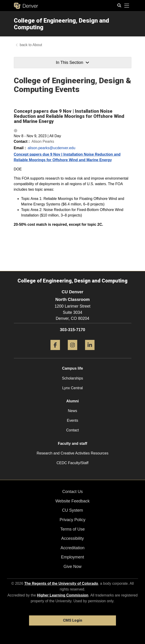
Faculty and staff (72, 444)
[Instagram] (72, 352)
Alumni (72, 401)
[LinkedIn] (90, 352)
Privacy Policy (72, 520)
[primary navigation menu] (127, 6)
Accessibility (72, 538)
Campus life (72, 368)
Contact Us (72, 492)
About (37, 45)
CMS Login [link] (72, 620)
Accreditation (72, 548)
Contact (72, 430)
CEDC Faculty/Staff (72, 463)
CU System (72, 510)
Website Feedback (72, 501)
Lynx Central (72, 388)
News (72, 411)
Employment (72, 557)
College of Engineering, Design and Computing (61, 24)
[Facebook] (55, 352)
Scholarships (73, 378)
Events (72, 420)
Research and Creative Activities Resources (72, 453)
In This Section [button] (72, 62)
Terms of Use (72, 529)
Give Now (72, 567)
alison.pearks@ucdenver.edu (52, 148)
